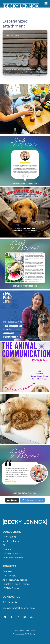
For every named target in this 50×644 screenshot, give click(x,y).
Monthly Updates (12, 554)
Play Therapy (9, 576)
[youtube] (31, 617)
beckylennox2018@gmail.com (19, 608)
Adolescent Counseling (15, 580)
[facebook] (12, 617)
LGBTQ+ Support (11, 588)
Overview (8, 571)
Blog (5, 545)
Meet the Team (11, 541)
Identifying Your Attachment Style (23, 70)
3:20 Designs (31, 634)
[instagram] (18, 617)
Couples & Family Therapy (16, 584)
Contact (7, 549)
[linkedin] (25, 617)
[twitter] (5, 617)
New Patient (9, 537)
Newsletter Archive (13, 558)
